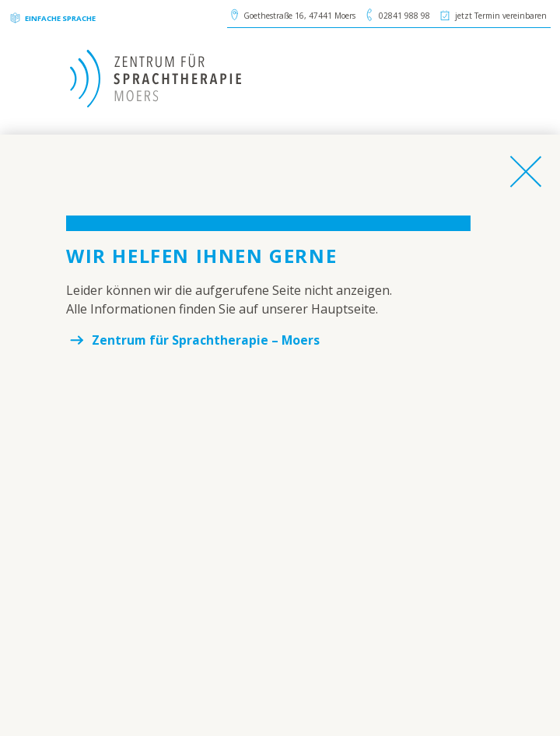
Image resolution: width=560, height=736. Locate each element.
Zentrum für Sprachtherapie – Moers (206, 340)
